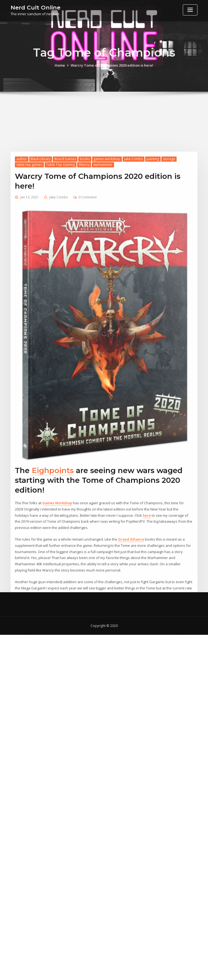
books (85, 228)
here (147, 584)
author (22, 228)
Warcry (84, 233)
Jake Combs (134, 228)
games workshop (107, 228)
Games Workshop (57, 572)
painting (153, 228)
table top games (29, 233)
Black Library (40, 228)
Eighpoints (53, 539)
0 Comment (88, 266)
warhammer (103, 233)
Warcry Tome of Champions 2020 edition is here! (112, 69)
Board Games (65, 228)
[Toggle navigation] (190, 10)
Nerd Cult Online (35, 7)
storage (169, 228)
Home (60, 69)
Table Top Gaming (60, 233)
